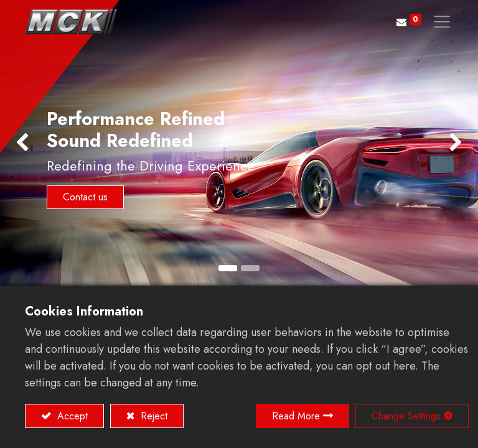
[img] (19, 143)
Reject (152, 416)
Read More (296, 416)
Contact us (85, 197)
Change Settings (406, 416)
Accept (71, 416)
